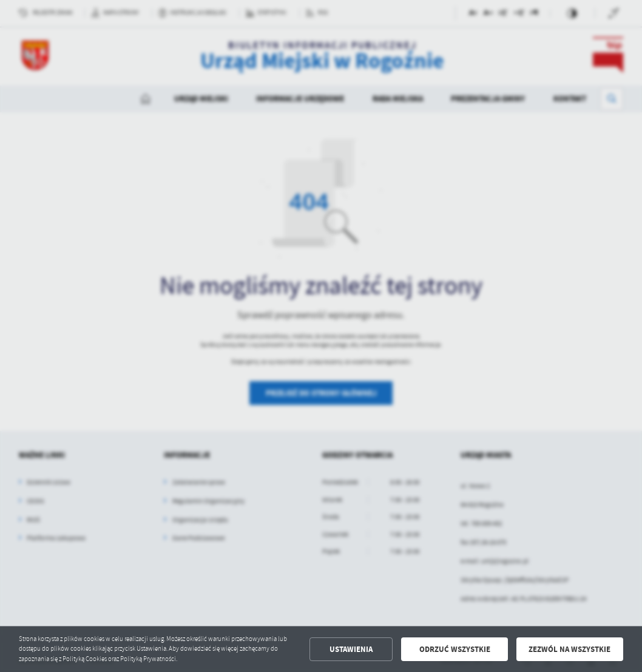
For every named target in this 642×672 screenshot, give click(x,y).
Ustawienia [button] (351, 649)
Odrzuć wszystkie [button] (455, 649)
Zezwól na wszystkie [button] (569, 649)
